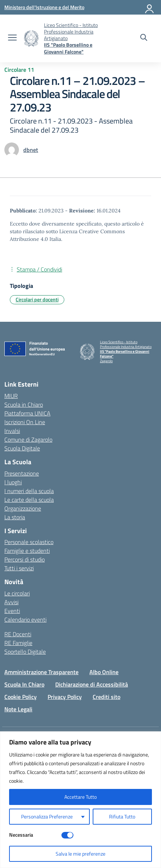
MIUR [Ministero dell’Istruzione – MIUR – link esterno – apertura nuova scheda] (11, 396)
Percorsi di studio (25, 559)
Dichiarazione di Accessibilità (92, 684)
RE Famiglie (18, 643)
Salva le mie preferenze (80, 854)
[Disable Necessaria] (67, 835)
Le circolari (17, 593)
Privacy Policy (65, 697)
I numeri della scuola (29, 491)
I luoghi (13, 482)
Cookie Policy (21, 697)
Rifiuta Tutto (122, 816)
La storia (15, 517)
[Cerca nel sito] (144, 38)
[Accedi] (150, 7)
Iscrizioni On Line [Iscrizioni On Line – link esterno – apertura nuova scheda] (25, 422)
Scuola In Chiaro (24, 684)
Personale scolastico (29, 542)
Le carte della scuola (29, 500)
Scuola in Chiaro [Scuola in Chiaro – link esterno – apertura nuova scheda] (24, 404)
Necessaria (21, 835)
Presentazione (22, 473)
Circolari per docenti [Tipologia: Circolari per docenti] (37, 299)
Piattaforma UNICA (27, 413)
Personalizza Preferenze (47, 816)
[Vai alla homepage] (31, 38)
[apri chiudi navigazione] (12, 38)
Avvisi (11, 602)
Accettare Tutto (80, 797)
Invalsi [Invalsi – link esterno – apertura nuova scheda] (12, 431)
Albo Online (104, 672)
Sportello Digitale (25, 652)
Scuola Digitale (22, 448)
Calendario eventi (25, 619)
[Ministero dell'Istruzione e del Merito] (44, 7)
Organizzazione (23, 508)
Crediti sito (106, 697)
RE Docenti (18, 634)
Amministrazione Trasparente (41, 672)
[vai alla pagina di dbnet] (31, 150)
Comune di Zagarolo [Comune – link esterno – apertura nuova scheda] (28, 439)
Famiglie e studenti (27, 551)
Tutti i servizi (19, 568)
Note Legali (18, 709)
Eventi (12, 611)
